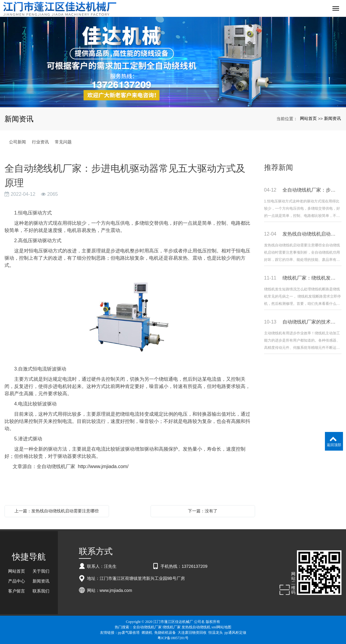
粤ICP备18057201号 (173, 638)
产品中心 (17, 581)
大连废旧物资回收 (192, 633)
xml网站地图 (221, 627)
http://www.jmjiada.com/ (103, 466)
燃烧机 (147, 633)
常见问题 (63, 142)
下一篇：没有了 (203, 511)
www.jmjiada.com (116, 590)
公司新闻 (17, 142)
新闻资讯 (332, 118)
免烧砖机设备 (165, 633)
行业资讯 (40, 142)
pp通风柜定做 (235, 633)
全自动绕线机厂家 (147, 627)
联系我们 (41, 591)
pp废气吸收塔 (129, 633)
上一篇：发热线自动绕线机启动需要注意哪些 (57, 511)
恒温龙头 (216, 633)
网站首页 (308, 118)
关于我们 (41, 571)
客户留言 (17, 591)
